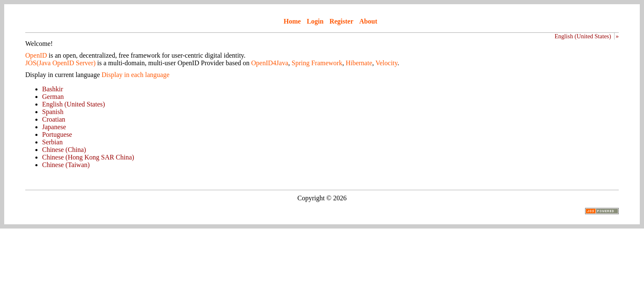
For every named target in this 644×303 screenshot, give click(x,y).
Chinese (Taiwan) (66, 165)
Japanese (54, 127)
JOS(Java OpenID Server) (60, 63)
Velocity (386, 63)
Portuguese (57, 134)
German (53, 97)
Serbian (52, 142)
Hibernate (359, 63)
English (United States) (583, 36)
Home (292, 21)
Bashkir (53, 89)
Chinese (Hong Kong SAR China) (88, 157)
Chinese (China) (64, 150)
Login (315, 21)
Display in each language (135, 75)
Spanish (53, 112)
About (369, 21)
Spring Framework (317, 63)
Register (342, 21)
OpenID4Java (270, 63)
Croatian (54, 119)
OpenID (36, 55)
